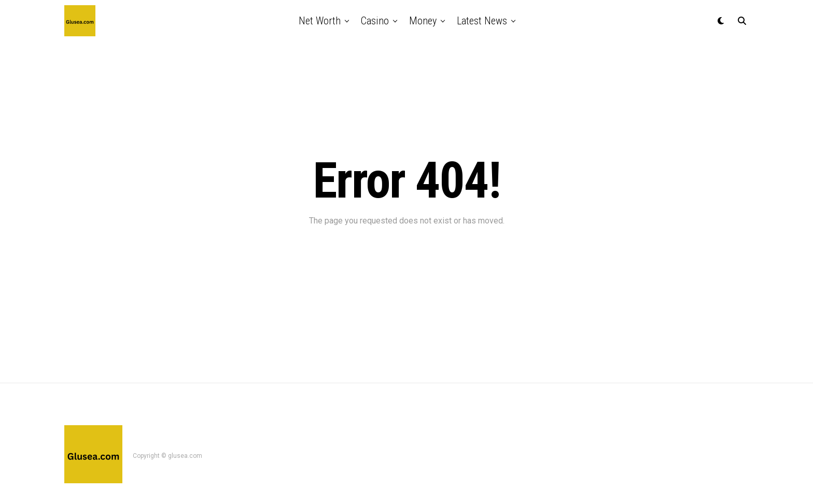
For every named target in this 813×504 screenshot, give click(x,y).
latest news (482, 21)
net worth (320, 21)
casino (375, 21)
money (423, 21)
